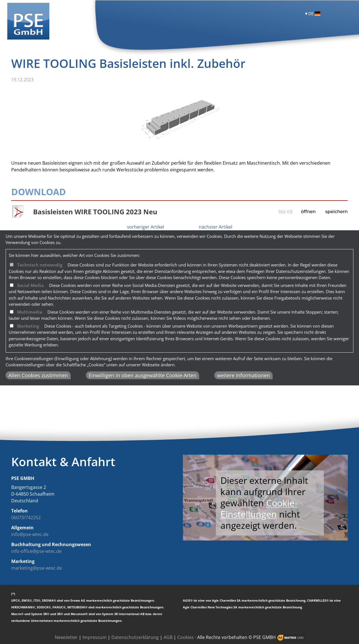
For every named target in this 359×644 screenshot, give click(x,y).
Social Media (30, 285)
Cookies (186, 637)
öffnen (308, 212)
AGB (168, 637)
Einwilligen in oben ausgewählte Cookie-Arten (142, 375)
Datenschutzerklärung (135, 637)
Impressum (95, 637)
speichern (337, 212)
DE (314, 14)
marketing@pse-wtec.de (37, 568)
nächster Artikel (216, 227)
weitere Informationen (243, 375)
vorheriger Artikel (146, 227)
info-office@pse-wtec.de (36, 551)
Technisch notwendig (40, 265)
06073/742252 (26, 517)
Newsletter (66, 637)
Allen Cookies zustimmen (38, 375)
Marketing (28, 326)
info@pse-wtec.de (30, 534)
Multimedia (30, 312)
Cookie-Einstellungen (259, 508)
